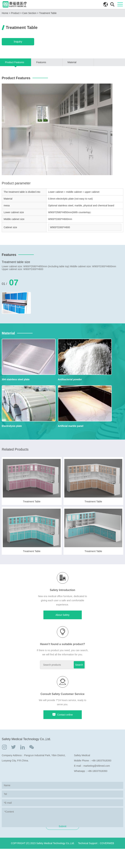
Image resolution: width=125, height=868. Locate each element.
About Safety (62, 623)
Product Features (14, 62)
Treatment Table (48, 13)
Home (5, 13)
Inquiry (17, 41)
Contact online (63, 723)
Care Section (29, 13)
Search (79, 673)
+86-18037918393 (101, 768)
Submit (63, 845)
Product (15, 13)
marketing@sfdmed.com (97, 774)
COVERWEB (107, 862)
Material (72, 62)
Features (41, 62)
